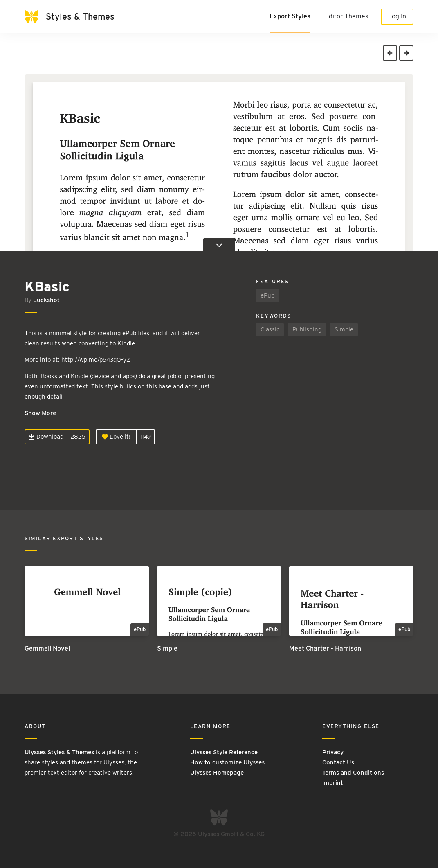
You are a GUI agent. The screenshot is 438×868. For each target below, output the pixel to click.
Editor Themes (347, 16)
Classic (270, 329)
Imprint (333, 783)
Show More (40, 413)
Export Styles (290, 16)
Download (46, 437)
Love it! (116, 437)
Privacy (333, 752)
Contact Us (338, 762)
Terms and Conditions (353, 773)
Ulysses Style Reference (224, 752)
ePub (267, 295)
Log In (397, 16)
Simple (344, 329)
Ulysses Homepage (217, 773)
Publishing (307, 329)
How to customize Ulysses (227, 762)
